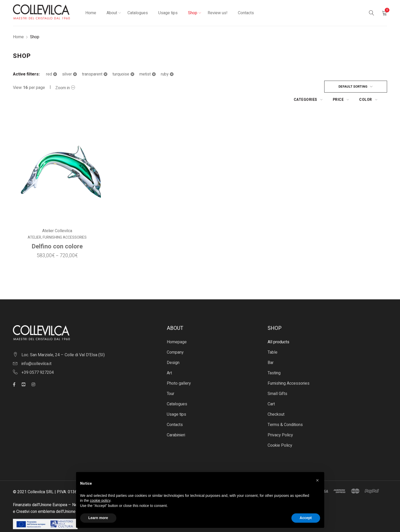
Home (18, 37)
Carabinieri (176, 422)
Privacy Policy (280, 422)
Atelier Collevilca (57, 218)
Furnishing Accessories (64, 225)
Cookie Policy (280, 433)
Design (173, 350)
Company (175, 340)
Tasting (274, 360)
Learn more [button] (98, 518)
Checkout (276, 402)
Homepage (177, 329)
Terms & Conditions (285, 412)
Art (169, 360)
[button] (318, 480)
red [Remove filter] (49, 74)
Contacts (175, 412)
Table (273, 340)
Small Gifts (277, 381)
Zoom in (63, 88)
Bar (271, 350)
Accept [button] (306, 518)
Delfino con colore (57, 234)
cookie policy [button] (100, 500)
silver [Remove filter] (67, 74)
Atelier (34, 225)
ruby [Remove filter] (165, 74)
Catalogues (177, 391)
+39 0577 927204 (38, 360)
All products (278, 329)
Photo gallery (179, 371)
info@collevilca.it (36, 351)
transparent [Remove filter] (92, 74)
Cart (271, 391)
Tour (171, 381)
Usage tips (176, 402)
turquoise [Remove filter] (121, 74)
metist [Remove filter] (145, 74)
